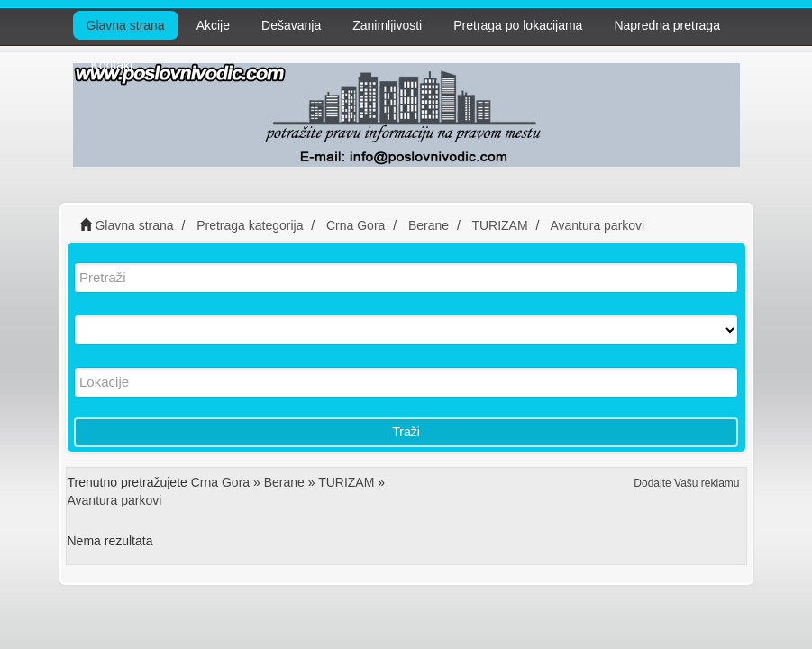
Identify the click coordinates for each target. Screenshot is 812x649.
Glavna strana (126, 25)
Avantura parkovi (115, 500)
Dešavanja (291, 25)
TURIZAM (346, 482)
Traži (406, 432)
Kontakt (112, 65)
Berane (284, 482)
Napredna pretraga (667, 25)
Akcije (213, 25)
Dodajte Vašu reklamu (686, 483)
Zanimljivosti (387, 25)
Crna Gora (220, 482)
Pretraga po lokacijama (518, 25)
